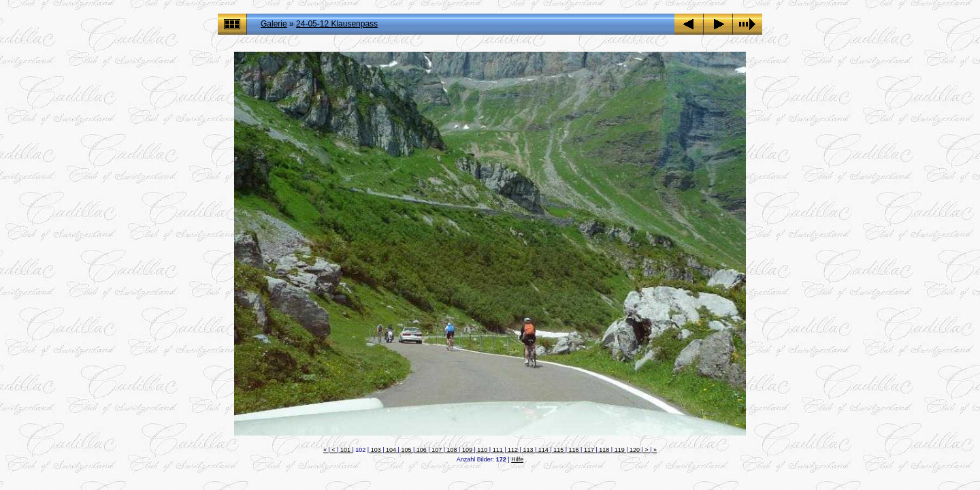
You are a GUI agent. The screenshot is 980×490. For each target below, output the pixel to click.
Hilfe (517, 459)
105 (406, 450)
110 (483, 450)
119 (619, 450)
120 (635, 450)
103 (376, 450)
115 (559, 450)
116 (574, 450)
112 (513, 450)
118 (604, 450)
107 (437, 450)
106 (421, 450)
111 (497, 450)
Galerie (274, 24)
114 (543, 450)
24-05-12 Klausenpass (337, 24)
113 (528, 450)
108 (452, 450)
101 (345, 450)
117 (589, 450)
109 (467, 450)
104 (391, 450)
